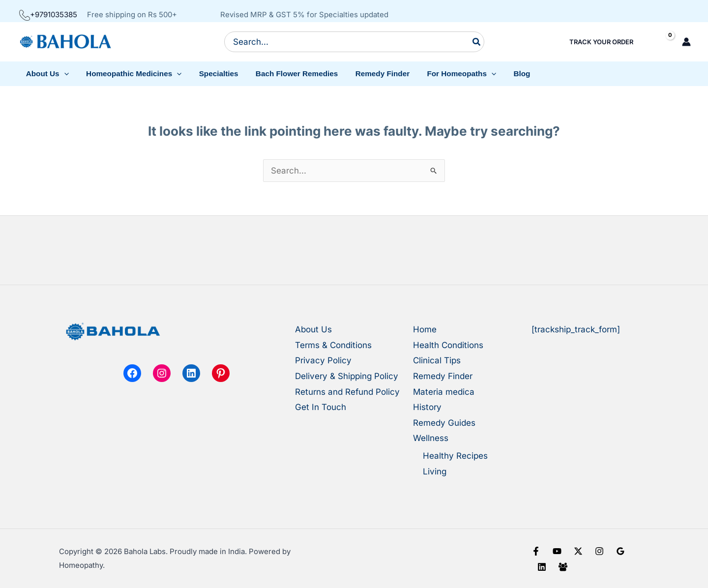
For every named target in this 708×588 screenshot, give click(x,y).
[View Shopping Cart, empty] (662, 42)
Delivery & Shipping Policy (347, 376)
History (427, 407)
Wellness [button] (431, 438)
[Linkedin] (542, 567)
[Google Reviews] (620, 551)
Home (425, 329)
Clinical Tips (437, 360)
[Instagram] (599, 551)
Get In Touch (321, 407)
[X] (578, 551)
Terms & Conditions (333, 345)
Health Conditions (448, 345)
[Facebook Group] (563, 567)
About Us (313, 329)
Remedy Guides (444, 423)
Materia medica (444, 392)
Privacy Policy (323, 360)
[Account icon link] (686, 42)
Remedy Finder (443, 376)
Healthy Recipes (455, 456)
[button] (46, 74)
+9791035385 (48, 15)
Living (435, 471)
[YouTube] (557, 551)
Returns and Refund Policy (347, 392)
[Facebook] (536, 551)
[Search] (477, 42)
